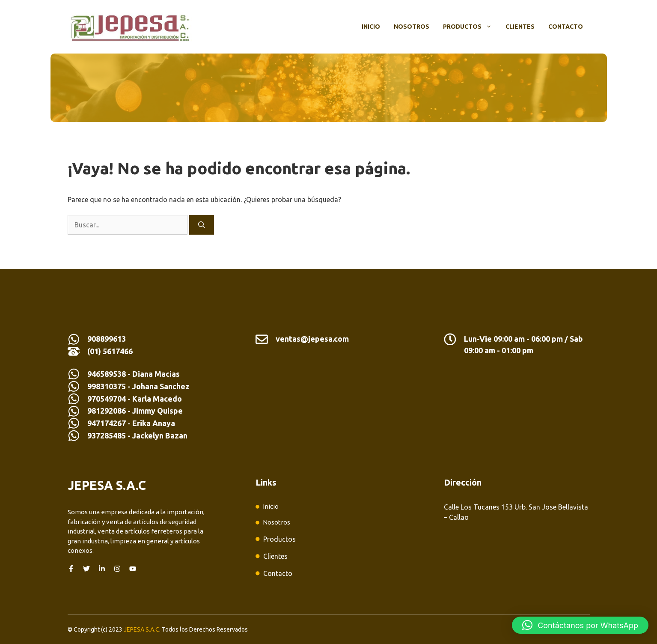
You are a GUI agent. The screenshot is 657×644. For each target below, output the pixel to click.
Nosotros (412, 27)
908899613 (107, 339)
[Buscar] (202, 225)
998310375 (107, 386)
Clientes (520, 27)
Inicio (371, 27)
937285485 (107, 435)
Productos (471, 27)
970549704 (107, 399)
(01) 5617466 (110, 351)
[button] (580, 625)
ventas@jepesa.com (312, 339)
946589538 (107, 374)
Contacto (566, 27)
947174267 (107, 423)
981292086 (107, 411)
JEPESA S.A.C (141, 629)
